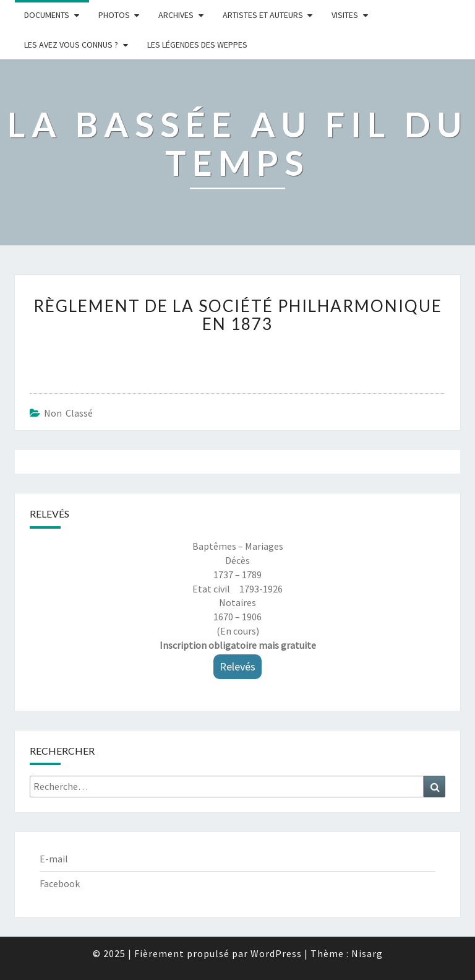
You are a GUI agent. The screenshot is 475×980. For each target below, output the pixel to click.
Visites (345, 15)
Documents (47, 15)
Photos (114, 15)
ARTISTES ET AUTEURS (263, 15)
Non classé (68, 413)
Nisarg (367, 953)
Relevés (237, 666)
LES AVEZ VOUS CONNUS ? (71, 45)
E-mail (54, 859)
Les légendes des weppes (197, 45)
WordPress (276, 953)
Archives (176, 15)
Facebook (60, 883)
